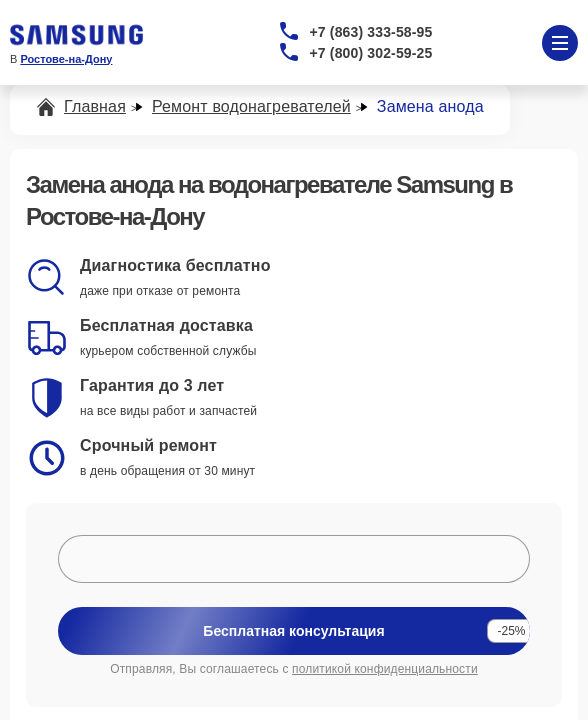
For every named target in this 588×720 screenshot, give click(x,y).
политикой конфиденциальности (385, 669)
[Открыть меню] (560, 43)
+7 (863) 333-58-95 (371, 32)
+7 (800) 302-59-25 (371, 53)
